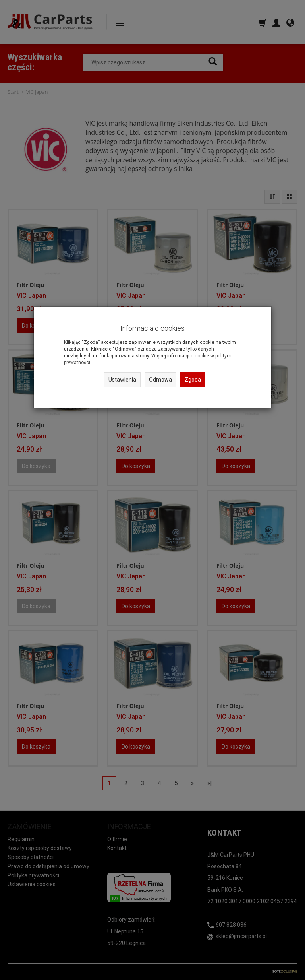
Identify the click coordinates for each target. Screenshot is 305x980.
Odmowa (160, 380)
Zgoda (193, 380)
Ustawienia (122, 380)
